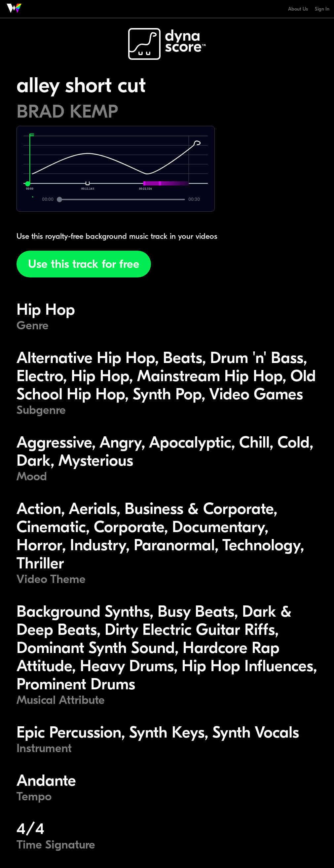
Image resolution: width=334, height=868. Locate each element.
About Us (298, 9)
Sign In (322, 9)
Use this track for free (84, 264)
